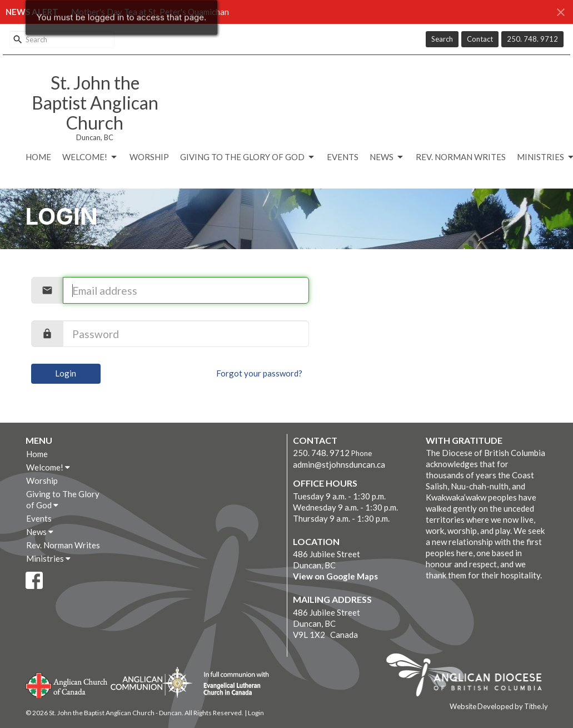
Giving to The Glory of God (248, 157)
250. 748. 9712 (532, 39)
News (387, 157)
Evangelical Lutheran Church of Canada (232, 684)
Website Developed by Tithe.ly (499, 706)
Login (66, 373)
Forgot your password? (259, 373)
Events (343, 157)
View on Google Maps (335, 576)
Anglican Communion (151, 682)
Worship (149, 157)
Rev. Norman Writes (461, 157)
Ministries (48, 558)
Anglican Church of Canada (67, 684)
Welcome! (90, 157)
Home (38, 157)
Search (442, 39)
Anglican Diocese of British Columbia (469, 677)
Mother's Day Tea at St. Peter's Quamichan (150, 12)
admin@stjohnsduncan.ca (339, 464)
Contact (480, 39)
